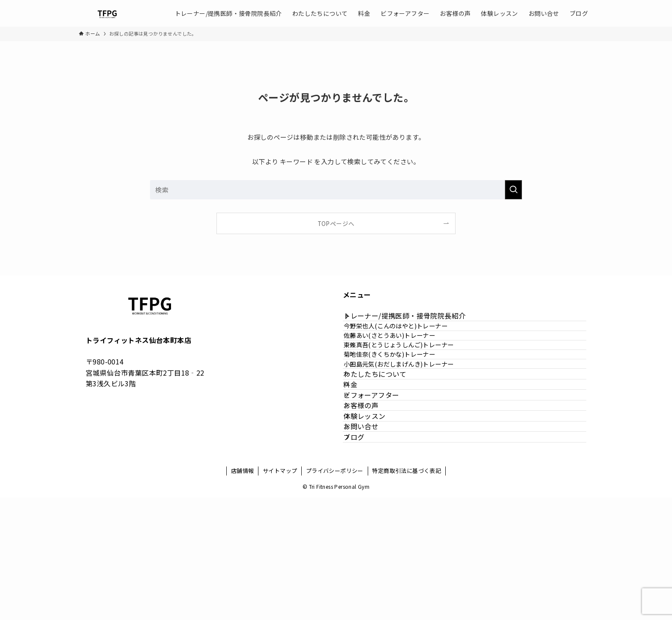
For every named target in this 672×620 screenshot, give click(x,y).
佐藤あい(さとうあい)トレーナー (404, 358)
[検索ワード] (336, 190)
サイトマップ (280, 593)
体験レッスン (374, 514)
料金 (360, 453)
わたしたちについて (385, 433)
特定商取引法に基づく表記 (406, 593)
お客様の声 (371, 494)
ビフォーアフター (381, 473)
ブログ (364, 554)
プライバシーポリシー (335, 593)
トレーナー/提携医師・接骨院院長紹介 (414, 321)
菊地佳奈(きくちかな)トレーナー (404, 395)
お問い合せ (371, 534)
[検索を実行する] (513, 190)
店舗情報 (243, 593)
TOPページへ (336, 223)
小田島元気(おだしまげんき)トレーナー (413, 413)
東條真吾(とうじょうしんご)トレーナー (413, 377)
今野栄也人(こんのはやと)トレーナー (410, 340)
